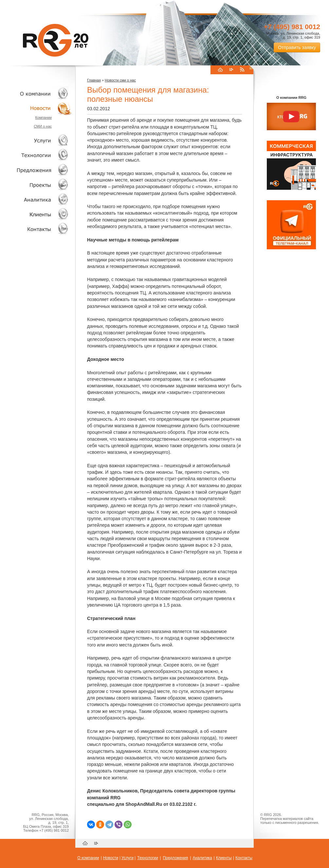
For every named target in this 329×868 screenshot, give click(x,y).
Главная (94, 80)
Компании (43, 117)
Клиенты (36, 214)
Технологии (36, 155)
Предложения (175, 858)
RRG (56, 40)
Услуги (36, 141)
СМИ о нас (43, 126)
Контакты (36, 229)
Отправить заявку (297, 47)
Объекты (36, 170)
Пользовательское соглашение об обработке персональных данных (289, 828)
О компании (36, 93)
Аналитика (36, 199)
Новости (38, 108)
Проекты (36, 185)
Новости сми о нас (120, 80)
